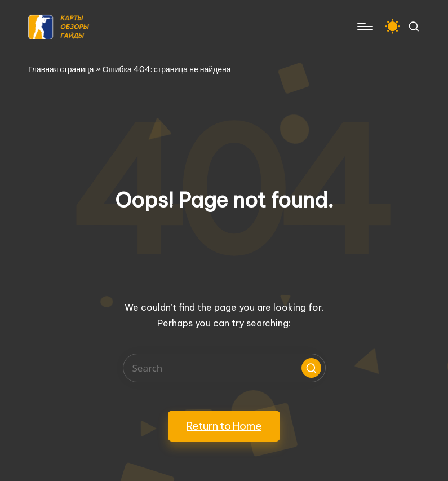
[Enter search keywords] (224, 368)
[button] (311, 368)
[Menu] (364, 27)
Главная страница (61, 69)
